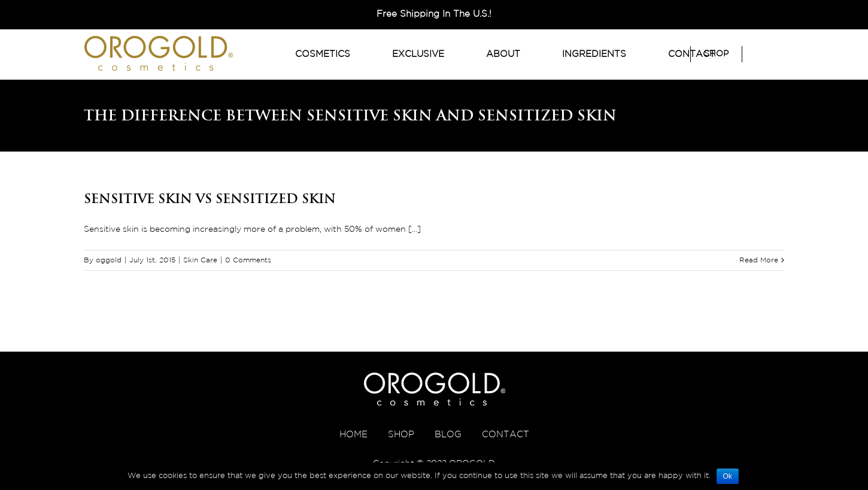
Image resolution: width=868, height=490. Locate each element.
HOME (353, 435)
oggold (109, 260)
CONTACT (506, 435)
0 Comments (248, 260)
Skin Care (200, 260)
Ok (728, 476)
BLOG (448, 435)
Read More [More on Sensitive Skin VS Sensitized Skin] (759, 260)
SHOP (401, 435)
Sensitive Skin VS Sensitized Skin (210, 198)
